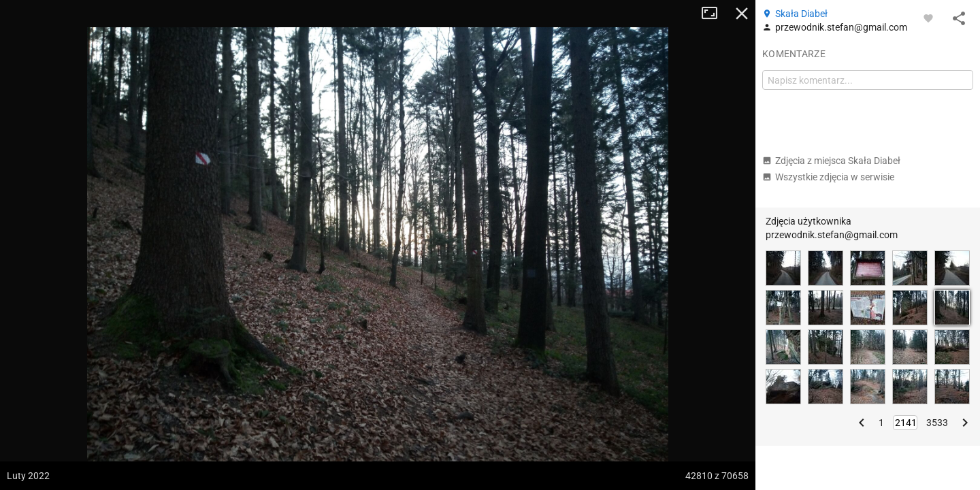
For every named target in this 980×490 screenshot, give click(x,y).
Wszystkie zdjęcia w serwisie (828, 177)
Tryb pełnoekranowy (715, 14)
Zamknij (742, 14)
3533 (937, 423)
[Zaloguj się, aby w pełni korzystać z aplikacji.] (928, 18)
